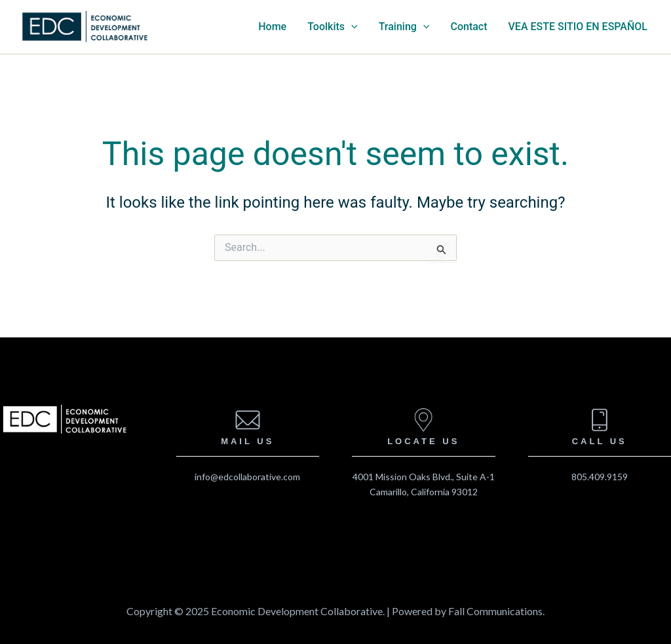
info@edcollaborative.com (247, 477)
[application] (351, 27)
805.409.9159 (600, 477)
